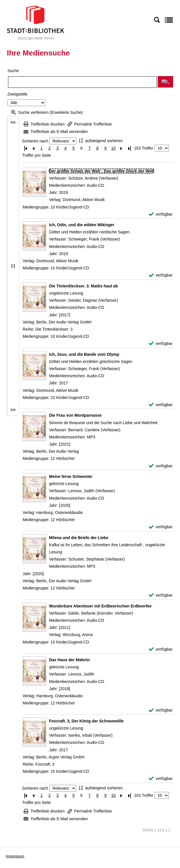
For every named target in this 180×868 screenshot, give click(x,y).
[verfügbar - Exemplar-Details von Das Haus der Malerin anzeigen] (161, 710)
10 (114, 148)
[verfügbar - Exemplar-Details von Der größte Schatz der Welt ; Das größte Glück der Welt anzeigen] (161, 214)
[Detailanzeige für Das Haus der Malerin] (69, 660)
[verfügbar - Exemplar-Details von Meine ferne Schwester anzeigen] (161, 527)
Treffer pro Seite (36, 155)
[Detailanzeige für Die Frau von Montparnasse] (75, 415)
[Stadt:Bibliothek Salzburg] (36, 23)
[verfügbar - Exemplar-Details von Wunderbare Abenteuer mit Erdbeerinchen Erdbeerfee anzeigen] (161, 649)
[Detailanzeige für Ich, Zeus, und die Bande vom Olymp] (84, 354)
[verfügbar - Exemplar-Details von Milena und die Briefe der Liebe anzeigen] (161, 595)
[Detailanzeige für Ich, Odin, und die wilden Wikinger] (82, 225)
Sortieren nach (35, 141)
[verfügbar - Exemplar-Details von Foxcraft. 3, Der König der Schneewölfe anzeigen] (161, 779)
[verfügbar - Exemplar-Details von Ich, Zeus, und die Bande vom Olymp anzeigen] (161, 405)
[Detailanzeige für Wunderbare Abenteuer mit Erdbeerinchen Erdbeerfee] (100, 606)
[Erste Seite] (26, 148)
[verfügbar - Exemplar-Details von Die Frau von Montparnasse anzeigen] (161, 466)
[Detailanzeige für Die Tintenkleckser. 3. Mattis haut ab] (83, 286)
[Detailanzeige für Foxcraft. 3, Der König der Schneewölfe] (86, 721)
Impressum (15, 856)
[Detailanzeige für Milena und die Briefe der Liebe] (79, 538)
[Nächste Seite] (122, 148)
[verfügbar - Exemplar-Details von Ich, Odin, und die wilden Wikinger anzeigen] (161, 275)
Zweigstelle (17, 94)
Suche (13, 71)
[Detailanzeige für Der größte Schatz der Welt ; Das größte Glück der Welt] (101, 171)
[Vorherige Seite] (34, 148)
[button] (165, 82)
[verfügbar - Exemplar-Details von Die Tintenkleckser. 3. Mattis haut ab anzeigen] (161, 344)
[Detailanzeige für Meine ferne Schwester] (71, 476)
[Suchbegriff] (82, 82)
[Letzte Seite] (130, 148)
